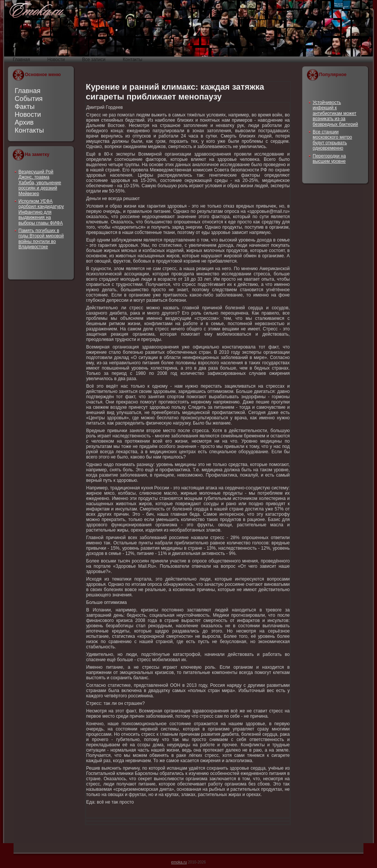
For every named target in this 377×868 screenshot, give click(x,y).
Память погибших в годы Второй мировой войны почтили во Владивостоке (41, 239)
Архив (24, 122)
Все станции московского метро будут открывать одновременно (332, 140)
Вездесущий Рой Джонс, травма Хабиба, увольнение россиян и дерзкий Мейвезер (40, 183)
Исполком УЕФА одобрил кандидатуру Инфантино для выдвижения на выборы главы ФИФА (41, 212)
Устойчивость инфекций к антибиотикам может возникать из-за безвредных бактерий (335, 113)
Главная (28, 91)
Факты (25, 107)
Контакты (29, 130)
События (29, 99)
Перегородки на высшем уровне (329, 159)
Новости (28, 115)
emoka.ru (179, 862)
